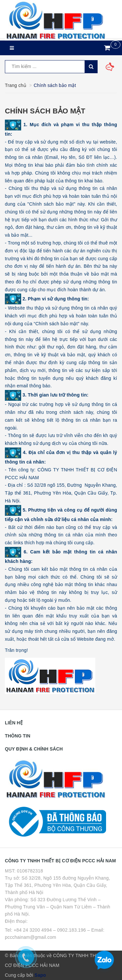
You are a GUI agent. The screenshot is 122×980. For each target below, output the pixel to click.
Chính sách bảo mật (45, 111)
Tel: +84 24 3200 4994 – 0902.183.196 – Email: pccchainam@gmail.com (55, 934)
